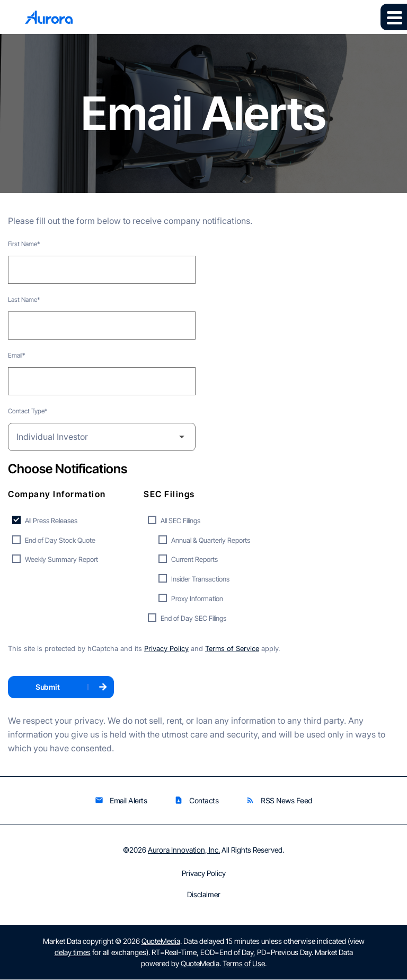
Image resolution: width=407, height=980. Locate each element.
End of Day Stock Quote (60, 540)
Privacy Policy (166, 649)
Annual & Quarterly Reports (211, 540)
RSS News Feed (279, 801)
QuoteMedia (161, 942)
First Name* (24, 244)
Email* (16, 355)
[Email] (102, 381)
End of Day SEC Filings (193, 618)
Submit (47, 687)
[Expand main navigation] (394, 17)
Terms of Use (244, 964)
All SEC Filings (180, 521)
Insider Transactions (200, 579)
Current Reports (194, 560)
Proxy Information (197, 599)
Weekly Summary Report (61, 560)
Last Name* (24, 300)
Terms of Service (232, 649)
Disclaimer (204, 895)
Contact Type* (28, 411)
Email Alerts (121, 801)
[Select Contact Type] (102, 437)
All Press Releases (51, 521)
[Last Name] (102, 326)
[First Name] (102, 270)
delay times (73, 953)
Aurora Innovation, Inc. (184, 850)
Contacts (196, 801)
